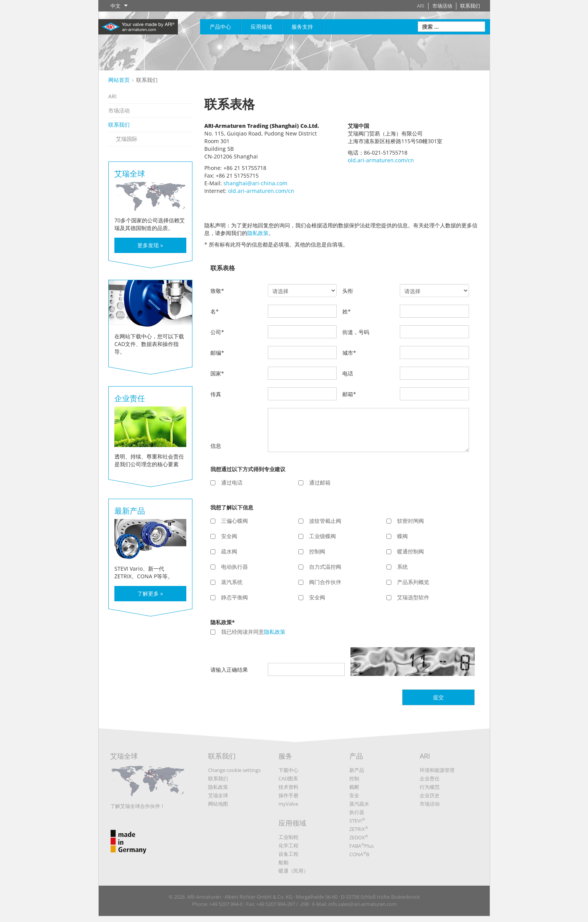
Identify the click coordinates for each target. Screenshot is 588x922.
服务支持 (302, 27)
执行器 (357, 812)
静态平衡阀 (229, 597)
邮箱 (349, 394)
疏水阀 (224, 551)
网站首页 (119, 80)
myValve (288, 804)
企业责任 (430, 778)
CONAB (359, 854)
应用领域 (261, 27)
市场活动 (442, 6)
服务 (285, 756)
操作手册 (288, 795)
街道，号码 (356, 332)
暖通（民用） (293, 871)
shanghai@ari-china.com (255, 183)
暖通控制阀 (405, 551)
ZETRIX (359, 829)
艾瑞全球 (148, 777)
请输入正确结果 (229, 670)
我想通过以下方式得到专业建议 (248, 469)
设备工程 (288, 854)
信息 (216, 446)
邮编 (217, 353)
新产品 (357, 770)
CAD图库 (288, 778)
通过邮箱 (314, 482)
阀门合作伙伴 (320, 582)
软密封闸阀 (405, 521)
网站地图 (218, 804)
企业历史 (430, 795)
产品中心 (220, 27)
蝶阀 (397, 536)
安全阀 (224, 536)
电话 (348, 373)
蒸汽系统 (226, 582)
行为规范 (430, 787)
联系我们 (470, 6)
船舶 (283, 862)
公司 (217, 332)
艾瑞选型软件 (408, 597)
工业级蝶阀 (317, 536)
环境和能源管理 (437, 770)
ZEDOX (359, 837)
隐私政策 (258, 233)
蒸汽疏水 (359, 804)
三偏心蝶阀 (229, 521)
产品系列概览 (408, 582)
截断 (354, 787)
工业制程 (288, 837)
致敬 (217, 291)
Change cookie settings (234, 770)
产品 (356, 756)
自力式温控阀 (320, 567)
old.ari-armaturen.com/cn (261, 191)
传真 (216, 394)
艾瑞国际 (127, 139)
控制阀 (312, 551)
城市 (349, 353)
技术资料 (288, 787)
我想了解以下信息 (232, 507)
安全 (354, 795)
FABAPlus (362, 846)
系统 (397, 567)
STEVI (357, 821)
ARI (421, 6)
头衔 (348, 291)
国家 (217, 373)
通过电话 (226, 482)
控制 (354, 778)
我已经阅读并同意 (248, 632)
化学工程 (288, 845)
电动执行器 (229, 567)
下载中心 (288, 770)
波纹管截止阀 (320, 521)
